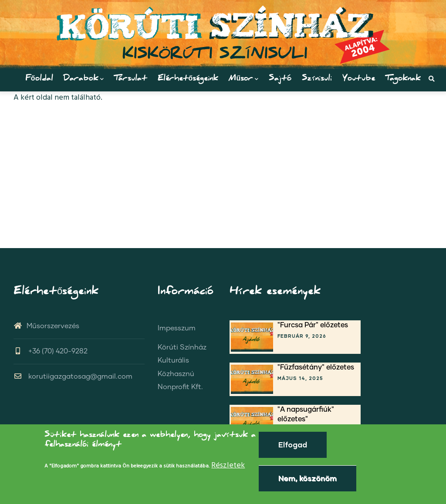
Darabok (84, 79)
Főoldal (39, 79)
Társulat (131, 79)
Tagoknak (403, 79)
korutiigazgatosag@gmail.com (73, 376)
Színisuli (317, 79)
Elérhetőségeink (188, 79)
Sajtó (280, 79)
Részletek (228, 465)
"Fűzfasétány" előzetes (316, 367)
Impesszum (177, 328)
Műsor (243, 79)
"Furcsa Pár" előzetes (313, 325)
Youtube (359, 79)
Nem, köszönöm (307, 478)
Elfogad (293, 445)
